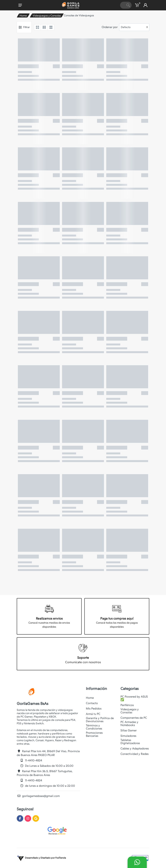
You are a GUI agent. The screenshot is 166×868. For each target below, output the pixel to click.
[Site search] (122, 5)
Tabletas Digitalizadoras (130, 742)
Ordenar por (110, 27)
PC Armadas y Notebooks (129, 724)
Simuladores (128, 736)
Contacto (92, 703)
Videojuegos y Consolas (47, 16)
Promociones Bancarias (94, 734)
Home (23, 16)
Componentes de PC (134, 718)
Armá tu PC (93, 714)
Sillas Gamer (129, 730)
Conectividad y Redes (134, 754)
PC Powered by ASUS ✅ (134, 698)
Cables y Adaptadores (135, 749)
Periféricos (127, 705)
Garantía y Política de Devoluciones (100, 720)
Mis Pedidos (94, 709)
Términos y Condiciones (94, 727)
